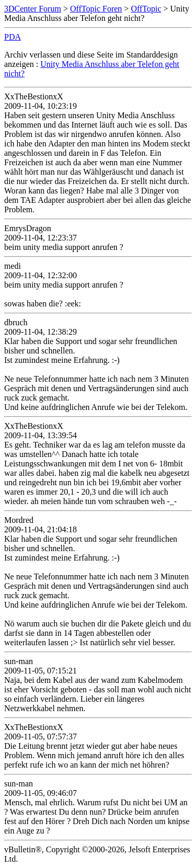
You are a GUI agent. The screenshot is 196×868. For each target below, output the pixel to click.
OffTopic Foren (96, 9)
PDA (13, 37)
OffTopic (146, 9)
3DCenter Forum (33, 9)
